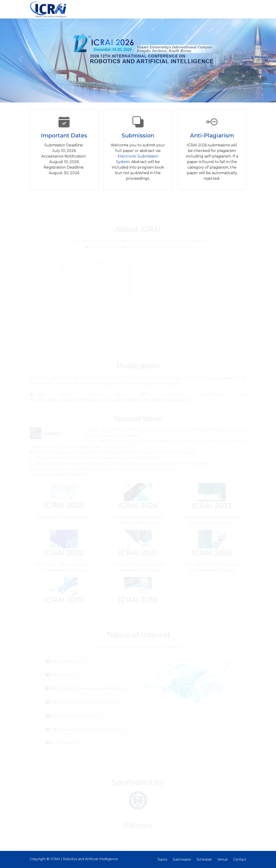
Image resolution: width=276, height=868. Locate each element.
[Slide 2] (142, 96)
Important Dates (64, 135)
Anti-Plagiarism (212, 135)
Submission (138, 135)
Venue (222, 859)
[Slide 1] (134, 96)
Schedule (204, 859)
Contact (240, 859)
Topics (162, 859)
